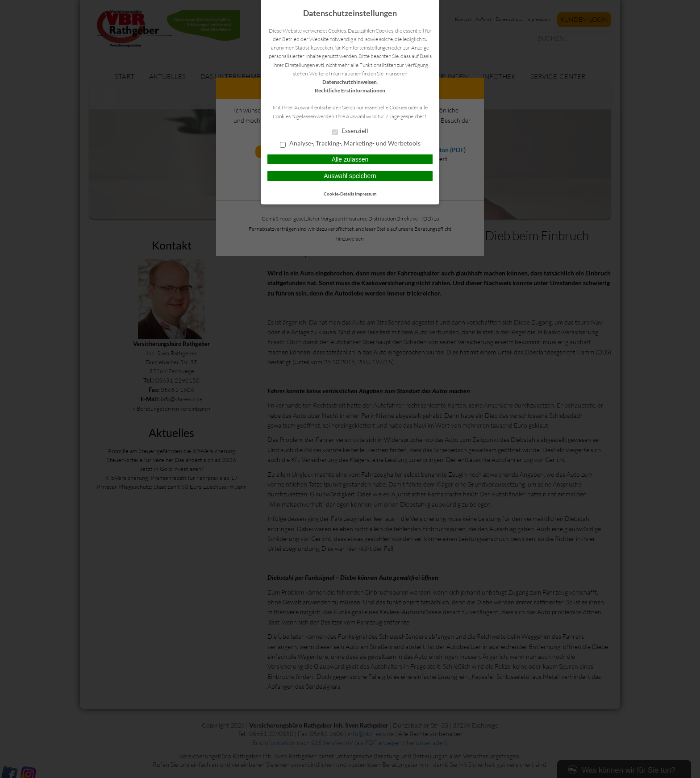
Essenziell (350, 131)
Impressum (366, 194)
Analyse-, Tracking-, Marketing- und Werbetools (350, 144)
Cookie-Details (339, 194)
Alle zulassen (350, 159)
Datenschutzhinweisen (350, 82)
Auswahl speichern (350, 176)
